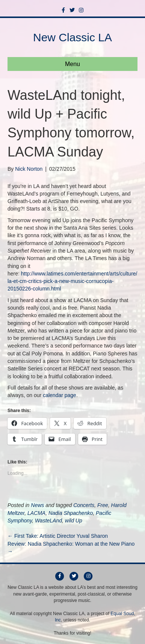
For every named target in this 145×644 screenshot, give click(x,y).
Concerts (84, 505)
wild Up (74, 521)
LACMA (36, 513)
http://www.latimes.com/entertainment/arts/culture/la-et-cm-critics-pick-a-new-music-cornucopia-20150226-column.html (72, 281)
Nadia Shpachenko (71, 513)
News (37, 505)
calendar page (60, 395)
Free (103, 505)
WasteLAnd (48, 521)
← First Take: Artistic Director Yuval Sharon (58, 536)
